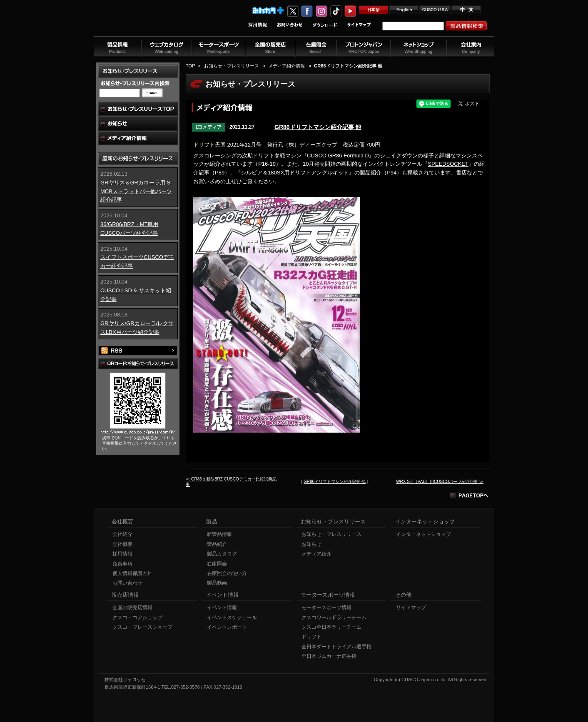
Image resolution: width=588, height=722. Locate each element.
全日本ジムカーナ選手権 (329, 656)
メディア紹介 (316, 554)
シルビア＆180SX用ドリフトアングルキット (295, 173)
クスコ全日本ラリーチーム (331, 627)
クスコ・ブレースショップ (142, 627)
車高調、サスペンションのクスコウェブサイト (149, 22)
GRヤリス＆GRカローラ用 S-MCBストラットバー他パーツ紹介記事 (136, 191)
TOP (190, 66)
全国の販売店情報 (132, 607)
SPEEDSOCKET (448, 164)
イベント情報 (222, 607)
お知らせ (311, 544)
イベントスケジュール (232, 617)
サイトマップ (411, 607)
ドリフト (311, 637)
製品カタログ (222, 554)
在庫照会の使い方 (227, 573)
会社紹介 (122, 534)
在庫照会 (217, 564)
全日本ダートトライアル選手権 (336, 647)
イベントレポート (227, 627)
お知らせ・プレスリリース (232, 66)
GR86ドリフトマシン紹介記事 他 (318, 127)
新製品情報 (219, 534)
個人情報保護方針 (132, 573)
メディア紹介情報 (287, 66)
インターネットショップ (424, 534)
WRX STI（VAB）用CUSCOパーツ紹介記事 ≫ (440, 482)
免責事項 (122, 564)
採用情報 (122, 554)
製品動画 (217, 583)
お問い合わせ (127, 583)
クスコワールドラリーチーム (334, 617)
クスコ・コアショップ (137, 617)
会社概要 (122, 544)
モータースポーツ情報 (326, 607)
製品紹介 (217, 544)
